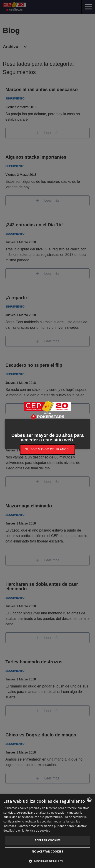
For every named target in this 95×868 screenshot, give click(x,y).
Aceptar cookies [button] (47, 840)
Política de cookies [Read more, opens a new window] (38, 831)
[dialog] (47, 831)
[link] (47, 449)
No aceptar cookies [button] (47, 851)
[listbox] (89, 800)
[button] (47, 861)
